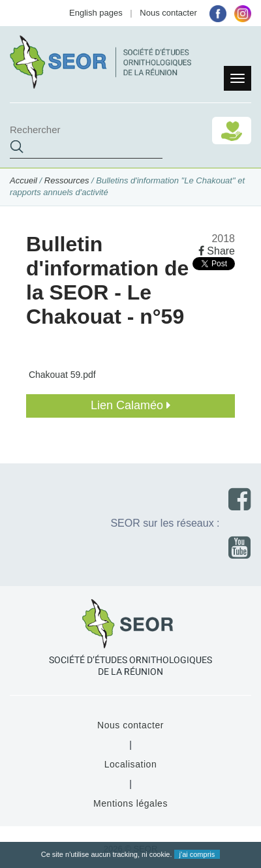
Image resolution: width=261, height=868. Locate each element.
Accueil (23, 180)
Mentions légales (130, 803)
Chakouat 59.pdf (61, 375)
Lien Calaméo (130, 405)
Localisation (131, 764)
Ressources (67, 180)
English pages (96, 13)
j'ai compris (197, 854)
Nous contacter (168, 13)
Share (217, 251)
